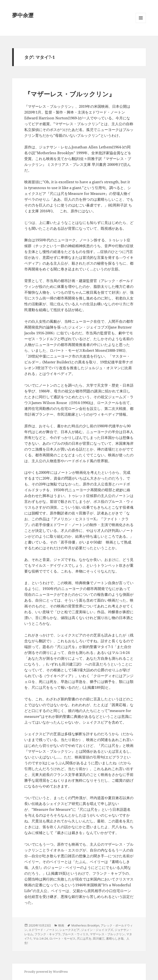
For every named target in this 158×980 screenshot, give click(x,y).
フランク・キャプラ (48, 934)
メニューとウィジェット (141, 23)
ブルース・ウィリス (75, 934)
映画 (61, 925)
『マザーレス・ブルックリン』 (70, 94)
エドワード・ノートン (43, 930)
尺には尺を (84, 938)
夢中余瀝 (23, 15)
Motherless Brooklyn (85, 925)
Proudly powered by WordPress (46, 972)
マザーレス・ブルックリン (107, 934)
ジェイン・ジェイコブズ (97, 930)
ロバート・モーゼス (62, 938)
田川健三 (99, 938)
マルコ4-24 (40, 938)
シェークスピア (69, 930)
